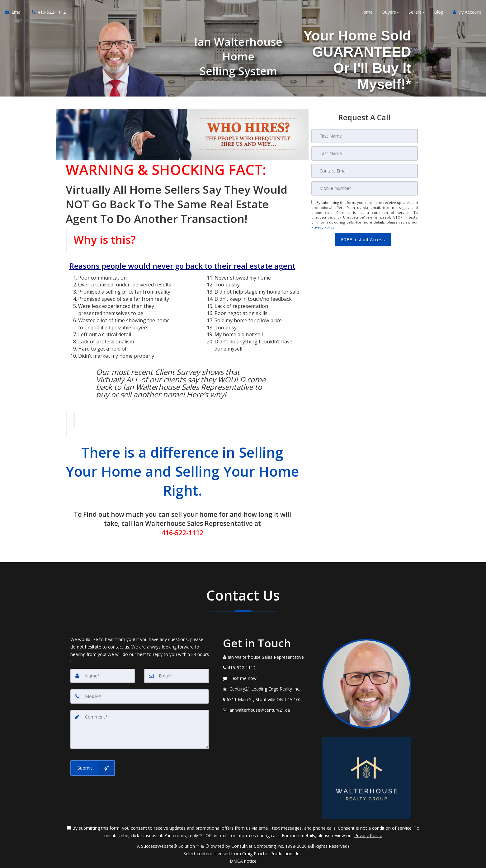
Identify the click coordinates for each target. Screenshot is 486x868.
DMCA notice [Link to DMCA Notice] (243, 861)
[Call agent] (46, 12)
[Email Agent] (16, 12)
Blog (439, 12)
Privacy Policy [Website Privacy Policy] (323, 227)
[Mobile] (365, 188)
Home (366, 12)
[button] (363, 240)
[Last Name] (365, 153)
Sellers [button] (417, 12)
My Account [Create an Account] (467, 12)
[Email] (365, 171)
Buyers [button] (391, 12)
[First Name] (365, 136)
